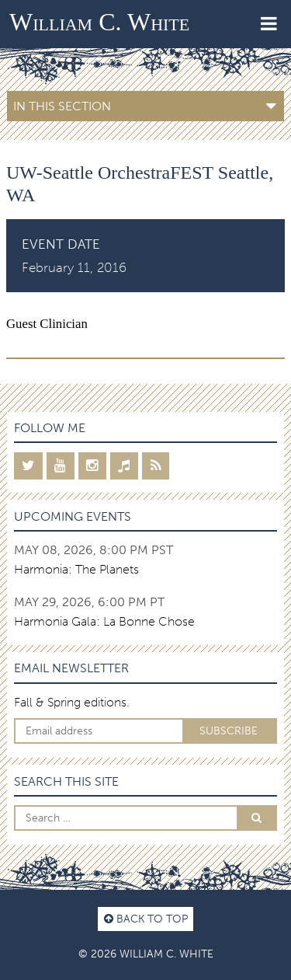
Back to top (146, 919)
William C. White (99, 22)
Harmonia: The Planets (76, 569)
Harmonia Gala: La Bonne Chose (104, 621)
